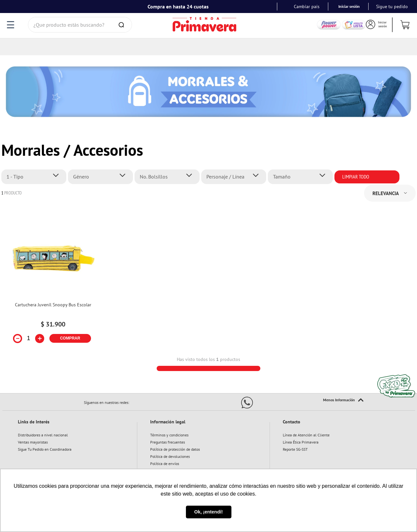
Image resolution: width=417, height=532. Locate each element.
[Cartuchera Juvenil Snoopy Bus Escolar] (53, 267)
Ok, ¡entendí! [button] (209, 512)
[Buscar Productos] (123, 25)
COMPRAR (70, 321)
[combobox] (80, 25)
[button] (36, 160)
